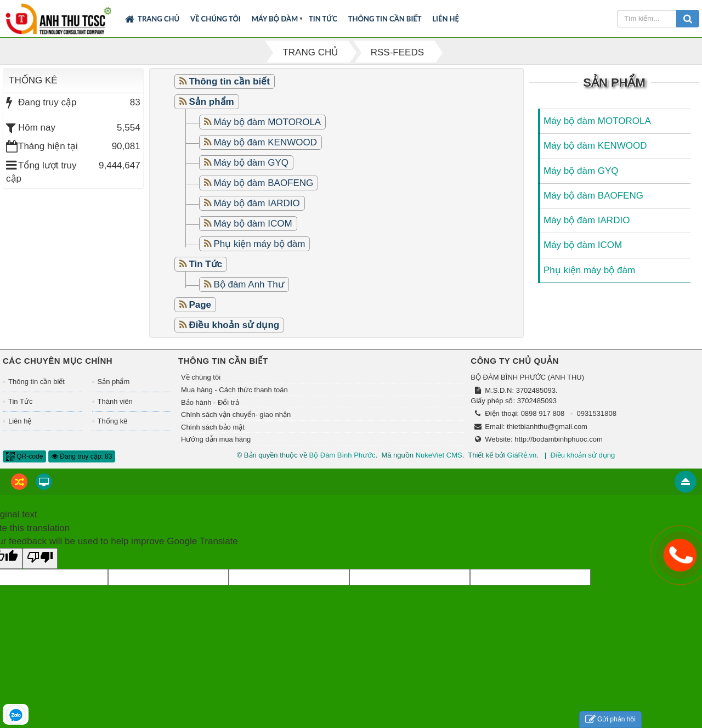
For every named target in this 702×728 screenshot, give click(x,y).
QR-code (24, 456)
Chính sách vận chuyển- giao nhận (236, 414)
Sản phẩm (114, 382)
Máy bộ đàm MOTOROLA (267, 122)
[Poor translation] (40, 558)
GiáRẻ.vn (522, 455)
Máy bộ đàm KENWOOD (265, 142)
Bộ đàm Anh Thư (248, 284)
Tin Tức (323, 19)
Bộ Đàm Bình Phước (342, 455)
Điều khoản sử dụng (582, 455)
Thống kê (113, 421)
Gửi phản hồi (610, 719)
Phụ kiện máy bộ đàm (259, 244)
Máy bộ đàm (275, 19)
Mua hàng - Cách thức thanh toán (234, 390)
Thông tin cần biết (385, 19)
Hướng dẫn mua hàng (216, 439)
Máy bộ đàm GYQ (251, 163)
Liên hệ (446, 19)
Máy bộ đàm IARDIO (256, 203)
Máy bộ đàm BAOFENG (263, 183)
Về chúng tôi (216, 19)
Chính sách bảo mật (213, 427)
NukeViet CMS (439, 455)
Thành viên (115, 401)
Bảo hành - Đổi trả (210, 402)
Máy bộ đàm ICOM (253, 224)
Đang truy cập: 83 (82, 456)
